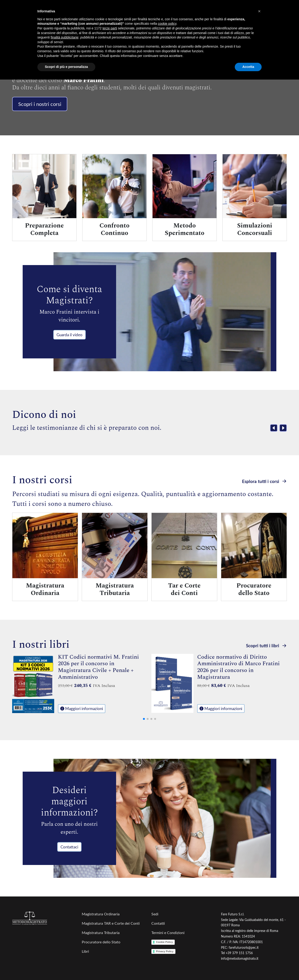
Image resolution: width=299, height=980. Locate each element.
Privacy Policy (165, 951)
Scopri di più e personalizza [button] (66, 67)
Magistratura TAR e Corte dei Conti (111, 923)
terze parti (110, 28)
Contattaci (69, 847)
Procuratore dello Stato (101, 942)
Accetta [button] (248, 67)
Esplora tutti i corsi (264, 481)
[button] (259, 11)
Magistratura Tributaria (101, 933)
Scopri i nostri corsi (40, 104)
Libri (85, 951)
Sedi (155, 914)
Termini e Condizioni (168, 933)
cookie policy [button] (167, 24)
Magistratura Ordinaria (101, 914)
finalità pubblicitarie (65, 37)
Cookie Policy (164, 942)
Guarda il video (69, 335)
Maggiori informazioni (82, 709)
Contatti (158, 923)
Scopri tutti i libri (266, 646)
